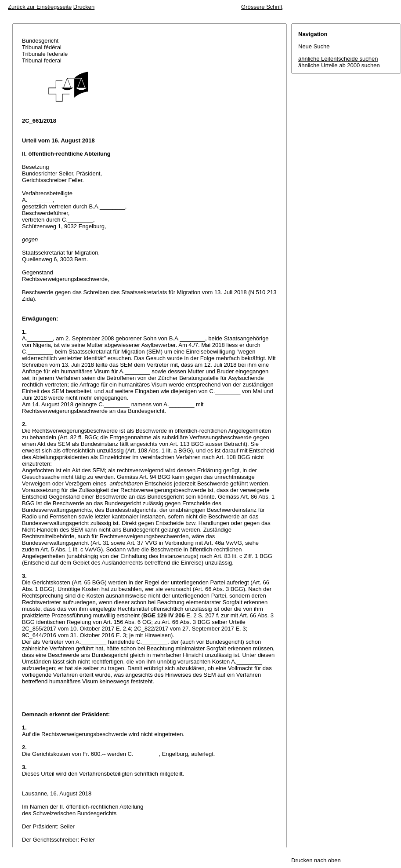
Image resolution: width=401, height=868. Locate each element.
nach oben (327, 860)
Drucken (84, 7)
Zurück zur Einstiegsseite (40, 7)
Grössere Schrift (262, 7)
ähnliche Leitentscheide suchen (338, 59)
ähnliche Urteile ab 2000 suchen (339, 65)
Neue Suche (314, 46)
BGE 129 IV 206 (164, 615)
